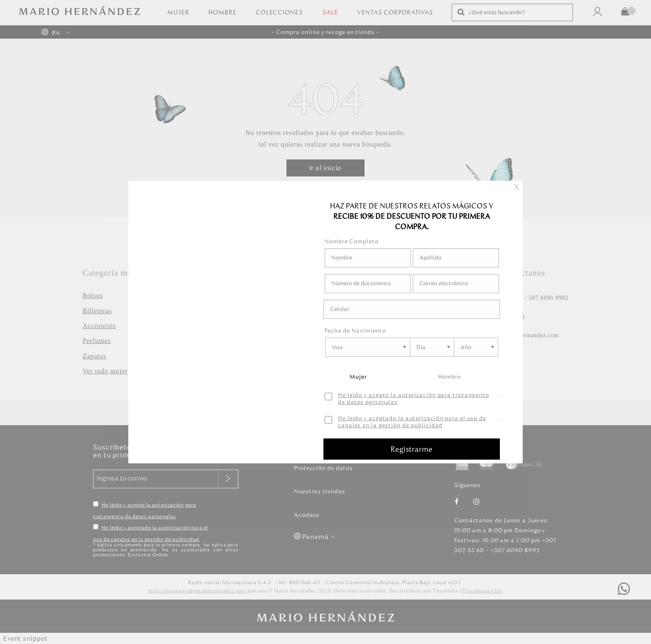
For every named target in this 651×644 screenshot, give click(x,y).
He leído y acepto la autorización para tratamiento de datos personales (414, 399)
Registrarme (412, 449)
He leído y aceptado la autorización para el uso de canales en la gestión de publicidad (412, 422)
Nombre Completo (352, 241)
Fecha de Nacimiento (355, 331)
